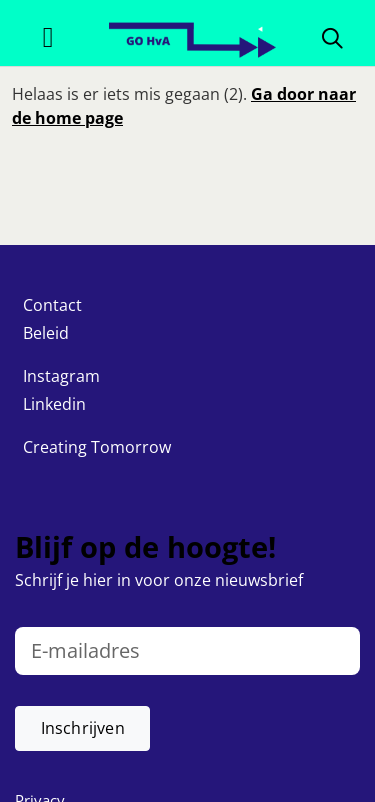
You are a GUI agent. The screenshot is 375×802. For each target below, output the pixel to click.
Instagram (61, 376)
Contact (52, 305)
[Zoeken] (332, 37)
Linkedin (54, 404)
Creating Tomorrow (97, 447)
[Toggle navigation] (48, 37)
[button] (82, 728)
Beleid (46, 333)
